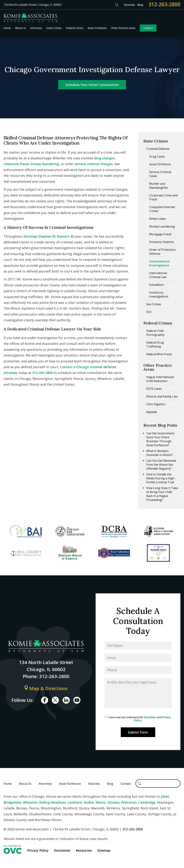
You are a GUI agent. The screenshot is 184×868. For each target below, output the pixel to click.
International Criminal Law (158, 275)
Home (7, 28)
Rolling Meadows (53, 802)
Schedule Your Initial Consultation (92, 85)
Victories (129, 5)
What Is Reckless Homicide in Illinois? (159, 453)
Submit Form (138, 732)
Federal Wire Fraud (159, 354)
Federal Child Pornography (155, 333)
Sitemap (104, 850)
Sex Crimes (154, 304)
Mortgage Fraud (160, 234)
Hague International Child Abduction (160, 379)
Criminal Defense (158, 149)
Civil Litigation (156, 404)
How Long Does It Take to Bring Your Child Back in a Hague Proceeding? (162, 494)
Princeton (129, 802)
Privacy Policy (38, 850)
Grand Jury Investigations (159, 294)
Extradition (157, 285)
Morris (101, 802)
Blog (140, 5)
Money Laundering (162, 226)
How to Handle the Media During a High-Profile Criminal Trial (161, 478)
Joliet (165, 796)
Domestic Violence (161, 242)
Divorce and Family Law (162, 396)
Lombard (75, 802)
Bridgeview (12, 802)
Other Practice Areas (123, 28)
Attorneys (36, 28)
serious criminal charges (94, 164)
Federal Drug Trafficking (155, 344)
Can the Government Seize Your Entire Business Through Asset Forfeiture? (160, 439)
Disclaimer (150, 717)
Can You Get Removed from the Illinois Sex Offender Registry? (161, 465)
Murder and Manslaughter (159, 186)
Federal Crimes (75, 28)
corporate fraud (16, 164)
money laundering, (45, 164)
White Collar (157, 219)
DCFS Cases (154, 389)
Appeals (152, 412)
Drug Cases (157, 156)
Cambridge (147, 802)
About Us (21, 28)
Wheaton (30, 802)
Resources (84, 850)
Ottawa (113, 802)
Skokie (89, 802)
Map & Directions (46, 688)
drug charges (104, 158)
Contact (148, 28)
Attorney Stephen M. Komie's (46, 236)
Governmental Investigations (159, 263)
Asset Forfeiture (97, 28)
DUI (149, 312)
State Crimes (54, 28)
